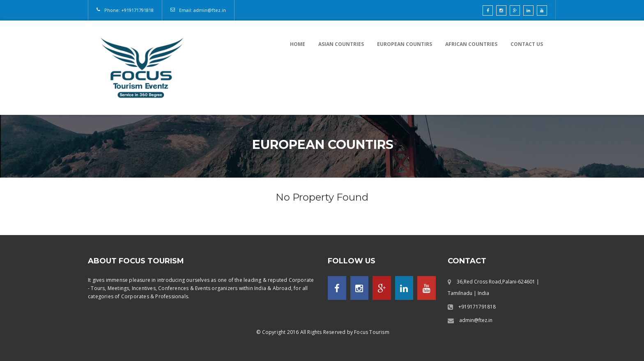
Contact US (527, 44)
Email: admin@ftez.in (202, 10)
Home (298, 44)
